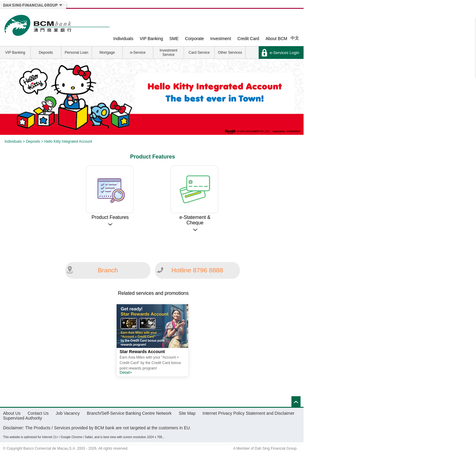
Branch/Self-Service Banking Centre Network (129, 413)
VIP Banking (151, 39)
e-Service (138, 53)
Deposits (46, 53)
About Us (12, 413)
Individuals (123, 39)
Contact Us (38, 413)
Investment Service (169, 53)
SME (174, 39)
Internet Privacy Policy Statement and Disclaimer (248, 413)
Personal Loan (76, 53)
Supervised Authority (22, 418)
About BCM (277, 39)
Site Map (187, 413)
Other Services (230, 53)
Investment (221, 39)
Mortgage (107, 53)
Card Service (199, 53)
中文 (295, 38)
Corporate (194, 39)
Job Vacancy (68, 413)
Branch (108, 270)
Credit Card (248, 39)
